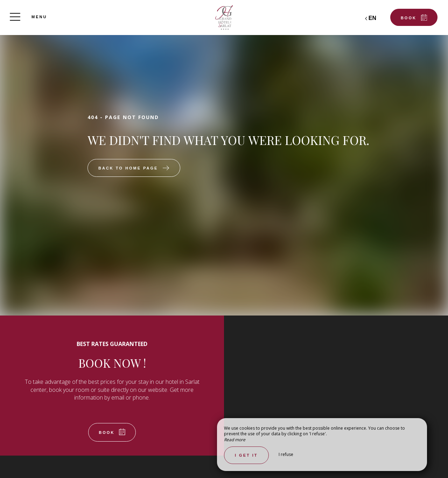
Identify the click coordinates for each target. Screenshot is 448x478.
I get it (246, 455)
